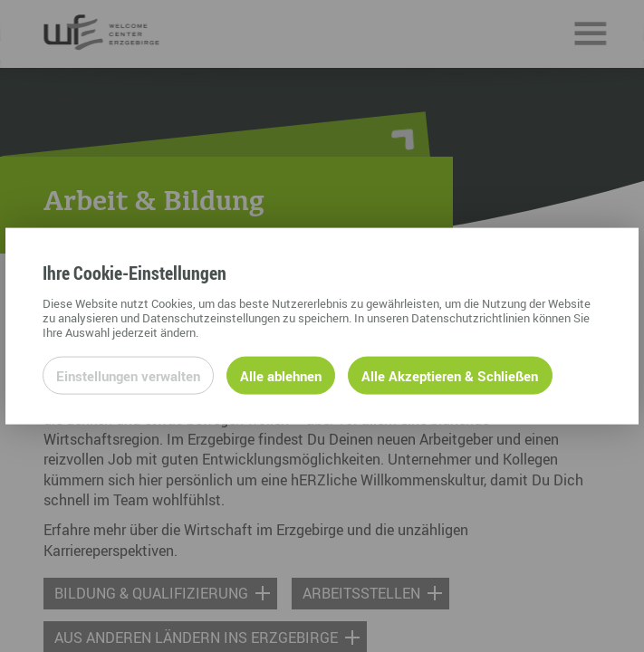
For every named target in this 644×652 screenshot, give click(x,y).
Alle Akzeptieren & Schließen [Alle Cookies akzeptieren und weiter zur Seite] (450, 375)
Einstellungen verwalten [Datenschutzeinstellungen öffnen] (128, 375)
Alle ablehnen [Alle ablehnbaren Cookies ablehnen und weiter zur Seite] (281, 375)
